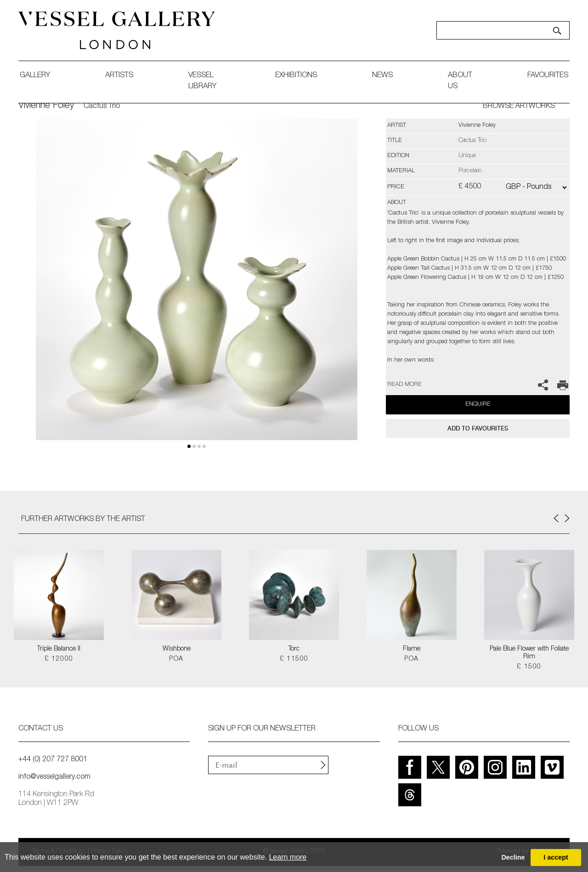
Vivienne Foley (46, 106)
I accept (556, 857)
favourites (548, 76)
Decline (513, 857)
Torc (294, 649)
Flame (412, 649)
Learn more (288, 857)
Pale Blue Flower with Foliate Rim (529, 653)
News (382, 76)
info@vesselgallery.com (54, 777)
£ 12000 (59, 659)
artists (119, 76)
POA (176, 659)
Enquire (478, 405)
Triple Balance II (59, 649)
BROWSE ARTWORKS (519, 107)
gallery (35, 76)
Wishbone (177, 649)
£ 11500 (294, 659)
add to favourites (478, 428)
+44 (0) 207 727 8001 (53, 760)
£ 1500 (529, 667)
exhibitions (296, 76)
